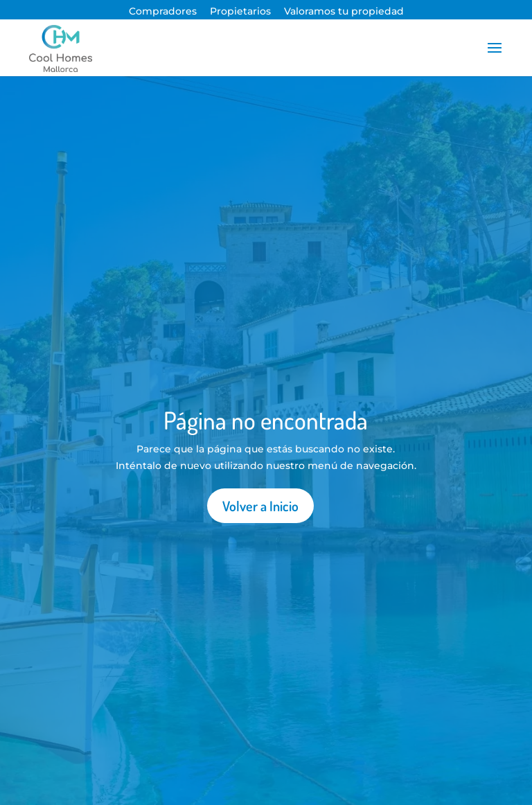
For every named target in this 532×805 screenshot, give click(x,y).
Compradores (163, 11)
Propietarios (240, 11)
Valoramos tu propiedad (344, 11)
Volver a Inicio (260, 506)
